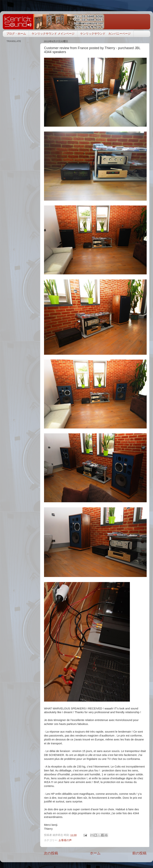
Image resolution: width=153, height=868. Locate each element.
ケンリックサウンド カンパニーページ (105, 34)
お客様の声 (65, 840)
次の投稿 (51, 853)
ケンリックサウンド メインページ (53, 34)
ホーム (95, 853)
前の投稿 (139, 853)
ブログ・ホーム (16, 34)
